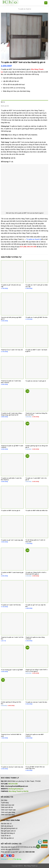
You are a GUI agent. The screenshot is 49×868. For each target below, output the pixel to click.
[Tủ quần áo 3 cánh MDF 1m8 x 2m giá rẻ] (37, 465)
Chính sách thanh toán (8, 810)
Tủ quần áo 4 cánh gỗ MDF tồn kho (36, 317)
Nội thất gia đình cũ (7, 838)
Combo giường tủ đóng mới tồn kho (11, 703)
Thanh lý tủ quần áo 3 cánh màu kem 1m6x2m (11, 382)
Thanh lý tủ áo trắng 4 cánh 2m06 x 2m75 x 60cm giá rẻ (36, 670)
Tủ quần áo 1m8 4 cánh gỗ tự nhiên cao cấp (37, 286)
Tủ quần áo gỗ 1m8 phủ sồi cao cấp (11, 286)
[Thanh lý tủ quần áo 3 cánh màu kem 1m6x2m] (12, 368)
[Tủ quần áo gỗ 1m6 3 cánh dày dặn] (12, 527)
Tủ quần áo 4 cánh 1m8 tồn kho (11, 605)
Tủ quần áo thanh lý (25, 9)
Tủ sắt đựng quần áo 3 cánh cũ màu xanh (35, 541)
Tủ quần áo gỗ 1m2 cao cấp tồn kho (36, 606)
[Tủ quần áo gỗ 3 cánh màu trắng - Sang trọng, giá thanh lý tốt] (12, 400)
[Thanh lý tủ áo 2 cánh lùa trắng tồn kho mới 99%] (37, 400)
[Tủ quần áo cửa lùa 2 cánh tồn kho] (37, 689)
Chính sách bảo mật (8, 805)
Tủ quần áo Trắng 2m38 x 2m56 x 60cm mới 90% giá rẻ (36, 573)
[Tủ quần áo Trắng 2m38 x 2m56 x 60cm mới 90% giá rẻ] (37, 559)
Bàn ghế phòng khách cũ (9, 828)
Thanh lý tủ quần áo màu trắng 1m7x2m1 (35, 638)
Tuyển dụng (5, 803)
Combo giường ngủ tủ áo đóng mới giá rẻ (37, 447)
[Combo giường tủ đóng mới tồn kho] (12, 689)
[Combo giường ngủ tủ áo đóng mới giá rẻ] (37, 432)
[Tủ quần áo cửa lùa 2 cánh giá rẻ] (37, 368)
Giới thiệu (4, 800)
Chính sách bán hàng (8, 815)
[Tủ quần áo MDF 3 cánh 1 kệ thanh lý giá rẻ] (37, 336)
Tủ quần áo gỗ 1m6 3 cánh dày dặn (12, 540)
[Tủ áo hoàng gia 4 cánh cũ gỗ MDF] (12, 656)
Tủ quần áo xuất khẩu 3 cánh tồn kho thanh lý (11, 479)
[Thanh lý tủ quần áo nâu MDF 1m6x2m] (37, 721)
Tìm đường (17, 859)
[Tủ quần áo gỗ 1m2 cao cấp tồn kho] (37, 592)
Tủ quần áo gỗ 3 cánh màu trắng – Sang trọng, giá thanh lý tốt (12, 414)
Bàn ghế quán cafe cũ (8, 831)
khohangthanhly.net (16, 789)
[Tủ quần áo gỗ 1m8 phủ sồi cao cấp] (12, 272)
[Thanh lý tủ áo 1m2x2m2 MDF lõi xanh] (12, 721)
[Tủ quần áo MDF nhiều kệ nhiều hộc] (37, 497)
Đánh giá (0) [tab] (5, 106)
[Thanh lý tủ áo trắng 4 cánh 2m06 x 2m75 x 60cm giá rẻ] (37, 656)
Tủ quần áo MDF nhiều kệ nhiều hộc (36, 510)
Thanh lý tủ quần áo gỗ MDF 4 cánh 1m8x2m (12, 447)
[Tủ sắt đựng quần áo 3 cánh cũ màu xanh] (37, 527)
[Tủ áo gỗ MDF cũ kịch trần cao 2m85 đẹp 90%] (37, 754)
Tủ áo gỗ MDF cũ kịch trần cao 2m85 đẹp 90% (35, 768)
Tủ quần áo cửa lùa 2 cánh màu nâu (12, 767)
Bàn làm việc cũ (6, 824)
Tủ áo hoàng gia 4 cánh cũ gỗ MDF (12, 670)
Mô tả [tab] (3, 102)
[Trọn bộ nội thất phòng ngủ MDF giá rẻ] (12, 304)
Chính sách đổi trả (7, 807)
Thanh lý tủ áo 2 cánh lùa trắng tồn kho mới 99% (36, 414)
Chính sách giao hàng (8, 812)
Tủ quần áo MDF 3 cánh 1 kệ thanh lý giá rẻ (36, 351)
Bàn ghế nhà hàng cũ (8, 833)
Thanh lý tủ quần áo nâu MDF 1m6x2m (35, 735)
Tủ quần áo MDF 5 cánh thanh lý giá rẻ (12, 573)
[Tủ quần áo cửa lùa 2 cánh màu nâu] (12, 754)
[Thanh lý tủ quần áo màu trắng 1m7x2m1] (37, 624)
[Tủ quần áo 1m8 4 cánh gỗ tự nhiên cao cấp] (37, 272)
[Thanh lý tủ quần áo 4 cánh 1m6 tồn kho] (12, 624)
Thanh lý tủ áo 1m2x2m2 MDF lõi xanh (11, 735)
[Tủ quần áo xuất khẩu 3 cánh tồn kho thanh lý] (12, 465)
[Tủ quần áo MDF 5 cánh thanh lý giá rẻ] (12, 559)
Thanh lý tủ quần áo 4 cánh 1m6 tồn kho (12, 638)
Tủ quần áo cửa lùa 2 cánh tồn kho (36, 702)
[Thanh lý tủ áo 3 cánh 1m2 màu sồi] (12, 336)
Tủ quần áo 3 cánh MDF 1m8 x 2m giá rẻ (36, 479)
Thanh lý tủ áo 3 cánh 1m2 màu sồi (12, 350)
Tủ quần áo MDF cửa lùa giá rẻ (10, 510)
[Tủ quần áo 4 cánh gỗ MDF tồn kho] (37, 304)
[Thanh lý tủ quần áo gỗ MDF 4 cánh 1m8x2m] (12, 432)
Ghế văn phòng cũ (7, 826)
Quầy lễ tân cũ (6, 836)
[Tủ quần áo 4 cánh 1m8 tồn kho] (12, 592)
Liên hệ (10, 859)
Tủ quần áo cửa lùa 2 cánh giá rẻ (36, 381)
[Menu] (46, 3)
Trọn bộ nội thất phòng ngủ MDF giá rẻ (11, 318)
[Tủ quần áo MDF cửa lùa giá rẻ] (12, 497)
